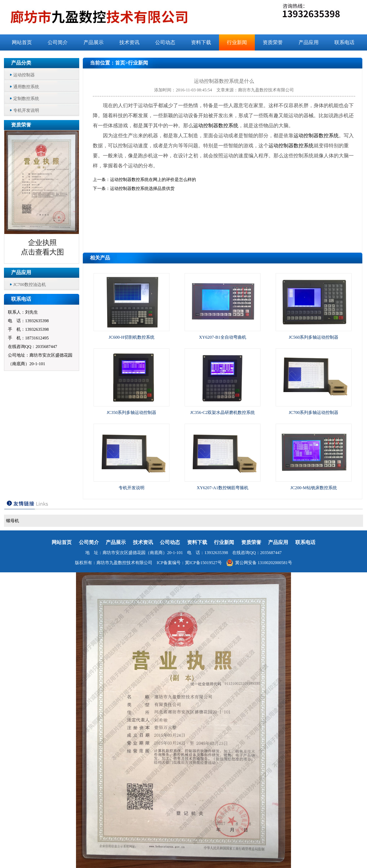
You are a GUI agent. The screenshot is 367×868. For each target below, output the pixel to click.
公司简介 (58, 42)
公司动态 (165, 42)
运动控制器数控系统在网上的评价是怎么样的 (153, 180)
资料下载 (201, 42)
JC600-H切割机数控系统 (131, 337)
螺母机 (13, 521)
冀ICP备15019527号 (203, 563)
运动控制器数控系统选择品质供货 (142, 189)
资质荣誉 (273, 42)
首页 (120, 63)
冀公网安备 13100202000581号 (259, 563)
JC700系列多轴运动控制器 (314, 412)
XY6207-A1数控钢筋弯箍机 (223, 488)
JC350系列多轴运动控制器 (132, 412)
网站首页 (22, 42)
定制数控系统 (26, 99)
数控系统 (228, 126)
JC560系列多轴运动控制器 (314, 337)
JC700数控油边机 (30, 285)
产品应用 (309, 42)
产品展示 (94, 42)
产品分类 (21, 63)
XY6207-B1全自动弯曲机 (222, 337)
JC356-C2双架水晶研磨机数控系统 (223, 412)
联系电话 (344, 42)
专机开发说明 (26, 110)
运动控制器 (24, 75)
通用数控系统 (26, 87)
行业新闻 (237, 42)
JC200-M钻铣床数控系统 (313, 488)
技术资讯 (129, 42)
